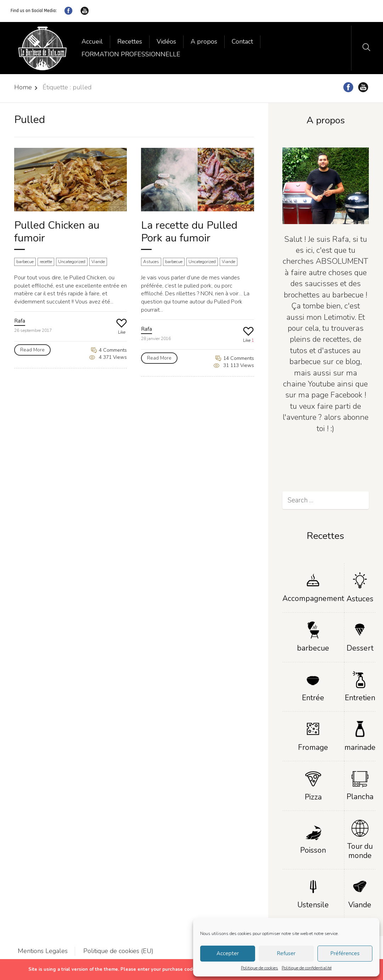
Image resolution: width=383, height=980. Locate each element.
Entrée (313, 698)
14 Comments (235, 358)
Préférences (345, 953)
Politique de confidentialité (307, 968)
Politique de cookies (260, 968)
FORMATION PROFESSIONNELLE (131, 54)
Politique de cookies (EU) (118, 951)
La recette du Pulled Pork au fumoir (189, 232)
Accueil (92, 41)
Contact (242, 41)
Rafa (20, 321)
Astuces (151, 262)
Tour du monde (360, 851)
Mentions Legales (43, 951)
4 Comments (109, 350)
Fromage (313, 747)
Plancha (360, 797)
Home (23, 87)
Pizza (313, 797)
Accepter (228, 953)
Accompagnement (313, 598)
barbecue (25, 262)
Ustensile (313, 905)
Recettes (130, 41)
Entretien (360, 698)
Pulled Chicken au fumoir (57, 232)
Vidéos (166, 41)
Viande (98, 262)
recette (46, 262)
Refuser (286, 953)
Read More (32, 350)
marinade (360, 747)
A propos (204, 41)
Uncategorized (72, 262)
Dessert (360, 648)
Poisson (313, 850)
